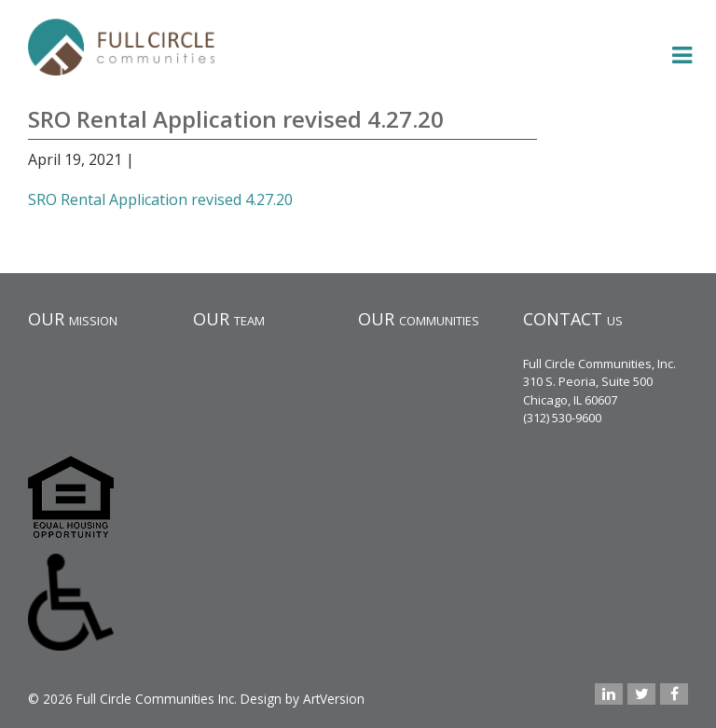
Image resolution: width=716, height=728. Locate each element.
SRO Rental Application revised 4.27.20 (160, 199)
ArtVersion (334, 699)
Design (261, 699)
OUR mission (73, 319)
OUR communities (419, 319)
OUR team (229, 319)
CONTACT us (573, 319)
